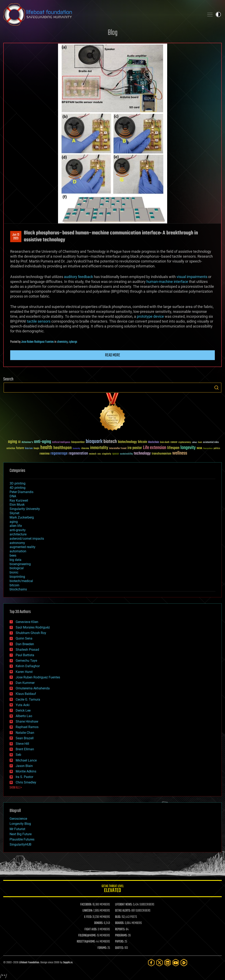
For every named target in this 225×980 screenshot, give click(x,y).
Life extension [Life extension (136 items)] (155, 448)
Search (216, 388)
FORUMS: (102, 948)
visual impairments (192, 277)
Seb (18, 755)
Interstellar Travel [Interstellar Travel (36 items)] (118, 449)
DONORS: (99, 923)
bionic (14, 572)
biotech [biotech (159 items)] (110, 442)
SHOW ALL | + (16, 788)
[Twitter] (159, 963)
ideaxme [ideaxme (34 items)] (85, 449)
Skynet (14, 513)
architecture (18, 534)
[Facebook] (151, 963)
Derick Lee (23, 710)
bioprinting (17, 577)
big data (15, 560)
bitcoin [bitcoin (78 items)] (142, 442)
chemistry (62, 342)
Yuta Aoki (23, 705)
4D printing (18, 488)
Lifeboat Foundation (29, 963)
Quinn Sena (24, 638)
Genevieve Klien (27, 622)
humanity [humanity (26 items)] (76, 449)
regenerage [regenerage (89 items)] (59, 454)
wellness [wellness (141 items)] (180, 453)
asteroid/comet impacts (27, 539)
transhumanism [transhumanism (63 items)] (161, 454)
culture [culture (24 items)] (194, 442)
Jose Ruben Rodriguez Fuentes (37, 342)
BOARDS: (120, 923)
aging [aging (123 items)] (13, 442)
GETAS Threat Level (112, 889)
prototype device (150, 316)
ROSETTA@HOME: (86, 942)
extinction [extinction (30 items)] (11, 449)
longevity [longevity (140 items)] (188, 448)
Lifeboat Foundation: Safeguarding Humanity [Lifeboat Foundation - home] (102, 14)
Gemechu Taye (26, 661)
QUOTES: (119, 948)
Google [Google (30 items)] (36, 449)
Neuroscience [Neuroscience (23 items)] (208, 449)
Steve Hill (22, 744)
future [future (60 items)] (20, 448)
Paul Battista (25, 655)
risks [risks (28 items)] (99, 454)
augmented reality (22, 547)
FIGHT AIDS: (91, 929)
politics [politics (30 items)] (217, 449)
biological (17, 568)
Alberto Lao (24, 716)
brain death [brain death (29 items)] (165, 442)
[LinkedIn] (168, 963)
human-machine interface (167, 282)
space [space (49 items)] (116, 454)
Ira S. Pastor (24, 777)
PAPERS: (120, 942)
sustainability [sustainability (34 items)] (126, 454)
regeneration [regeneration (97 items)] (78, 453)
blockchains (18, 589)
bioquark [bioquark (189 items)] (94, 442)
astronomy (17, 543)
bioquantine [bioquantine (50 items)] (78, 442)
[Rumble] (184, 963)
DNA (13, 496)
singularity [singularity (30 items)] (107, 454)
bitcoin (14, 585)
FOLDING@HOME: (87, 936)
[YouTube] (176, 963)
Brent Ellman (25, 749)
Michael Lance (26, 760)
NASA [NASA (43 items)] (199, 448)
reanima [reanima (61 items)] (44, 454)
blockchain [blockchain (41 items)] (154, 442)
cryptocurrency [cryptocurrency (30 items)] (185, 442)
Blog (113, 33)
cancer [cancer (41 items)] (174, 442)
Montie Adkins (26, 771)
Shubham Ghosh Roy (31, 633)
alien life (16, 526)
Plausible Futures (22, 839)
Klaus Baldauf (26, 694)
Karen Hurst (24, 672)
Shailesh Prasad (27, 650)
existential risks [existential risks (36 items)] (211, 442)
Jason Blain (24, 766)
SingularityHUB (20, 844)
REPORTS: (120, 929)
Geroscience (18, 819)
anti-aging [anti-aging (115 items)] (43, 442)
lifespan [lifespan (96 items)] (173, 448)
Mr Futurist (17, 829)
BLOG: (118, 917)
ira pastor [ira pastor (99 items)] (135, 448)
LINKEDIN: (88, 911)
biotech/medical (21, 581)
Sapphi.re (68, 963)
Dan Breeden (25, 644)
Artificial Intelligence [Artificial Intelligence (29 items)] (61, 442)
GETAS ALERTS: (123, 911)
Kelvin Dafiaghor (28, 666)
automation (18, 551)
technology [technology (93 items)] (142, 454)
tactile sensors (39, 321)
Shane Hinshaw (27, 721)
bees (13, 555)
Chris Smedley (26, 782)
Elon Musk (17, 505)
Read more (113, 355)
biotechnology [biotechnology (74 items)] (127, 442)
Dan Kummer (25, 683)
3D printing (18, 483)
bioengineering (20, 564)
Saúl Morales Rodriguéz (33, 627)
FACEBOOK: (86, 905)
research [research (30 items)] (93, 454)
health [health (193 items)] (46, 448)
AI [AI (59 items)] (19, 442)
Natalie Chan (25, 733)
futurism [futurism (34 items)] (29, 449)
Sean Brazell (25, 738)
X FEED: (88, 917)
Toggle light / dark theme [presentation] (218, 14)
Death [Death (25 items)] (200, 442)
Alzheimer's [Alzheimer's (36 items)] (27, 442)
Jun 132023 (16, 237)
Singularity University (25, 509)
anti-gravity (18, 530)
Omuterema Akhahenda (33, 688)
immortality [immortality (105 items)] (99, 448)
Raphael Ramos (27, 727)
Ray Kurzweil (19, 500)
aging (14, 522)
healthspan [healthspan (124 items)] (63, 448)
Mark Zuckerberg (22, 517)
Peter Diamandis (21, 492)
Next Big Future (21, 834)
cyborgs (73, 342)
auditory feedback (78, 277)
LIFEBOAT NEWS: (124, 905)
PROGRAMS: (121, 936)
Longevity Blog (20, 824)
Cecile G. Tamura (28, 699)
